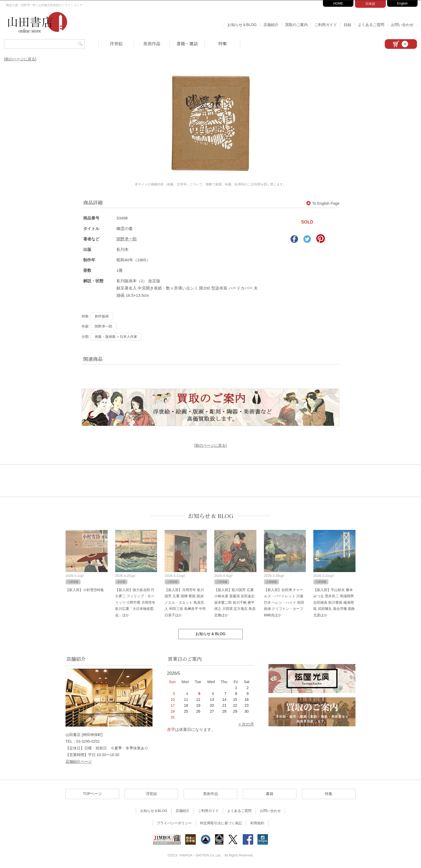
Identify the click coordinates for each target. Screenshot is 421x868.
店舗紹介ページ (79, 761)
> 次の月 (246, 724)
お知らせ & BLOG (211, 516)
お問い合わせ (402, 25)
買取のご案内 (296, 25)
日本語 (370, 4)
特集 (223, 44)
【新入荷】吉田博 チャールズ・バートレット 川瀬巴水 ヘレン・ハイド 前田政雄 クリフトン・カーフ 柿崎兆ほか (284, 603)
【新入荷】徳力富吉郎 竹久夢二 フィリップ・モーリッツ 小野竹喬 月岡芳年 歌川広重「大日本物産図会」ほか (135, 603)
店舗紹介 (271, 25)
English (402, 3)
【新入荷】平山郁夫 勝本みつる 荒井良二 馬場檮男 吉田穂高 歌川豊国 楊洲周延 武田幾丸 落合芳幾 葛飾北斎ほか (334, 603)
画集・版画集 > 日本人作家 (116, 337)
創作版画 (102, 316)
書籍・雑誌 (187, 44)
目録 (347, 25)
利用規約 (257, 823)
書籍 (270, 794)
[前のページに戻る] (20, 59)
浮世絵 (116, 44)
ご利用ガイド (326, 25)
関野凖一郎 (127, 239)
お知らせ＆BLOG (242, 25)
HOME (338, 3)
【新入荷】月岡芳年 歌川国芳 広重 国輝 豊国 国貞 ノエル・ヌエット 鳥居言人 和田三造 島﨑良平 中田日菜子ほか (185, 603)
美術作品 (152, 44)
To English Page (323, 203)
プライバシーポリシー (174, 823)
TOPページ (92, 794)
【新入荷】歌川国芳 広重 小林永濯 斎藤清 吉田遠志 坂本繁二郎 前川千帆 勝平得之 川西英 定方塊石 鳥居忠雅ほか (235, 603)
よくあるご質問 (371, 25)
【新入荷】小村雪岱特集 (85, 590)
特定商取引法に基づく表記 (221, 823)
